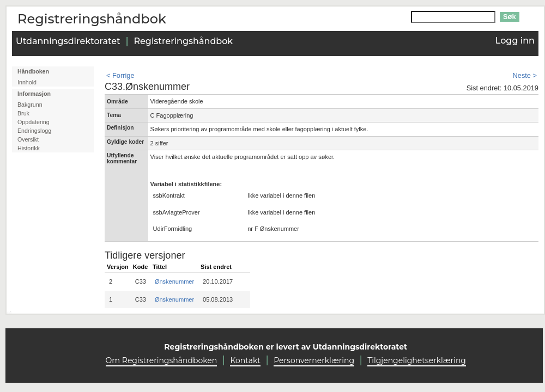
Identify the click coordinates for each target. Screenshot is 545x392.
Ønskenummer (174, 281)
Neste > (525, 75)
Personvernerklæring (314, 360)
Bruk (23, 113)
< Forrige (120, 75)
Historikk (29, 148)
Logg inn (515, 41)
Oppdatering (34, 122)
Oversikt (28, 139)
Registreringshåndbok (183, 41)
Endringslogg (34, 131)
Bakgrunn (30, 105)
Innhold (27, 82)
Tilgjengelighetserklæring (417, 360)
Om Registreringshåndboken (162, 360)
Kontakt (245, 360)
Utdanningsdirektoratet (68, 41)
